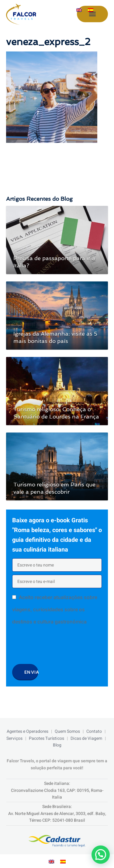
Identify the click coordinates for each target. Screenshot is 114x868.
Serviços (14, 738)
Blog (57, 745)
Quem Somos (67, 731)
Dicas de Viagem (86, 738)
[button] (101, 855)
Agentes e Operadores (28, 731)
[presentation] (58, 647)
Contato (94, 731)
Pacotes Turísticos (47, 738)
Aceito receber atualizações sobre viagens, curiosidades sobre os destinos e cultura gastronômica (55, 609)
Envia (31, 672)
